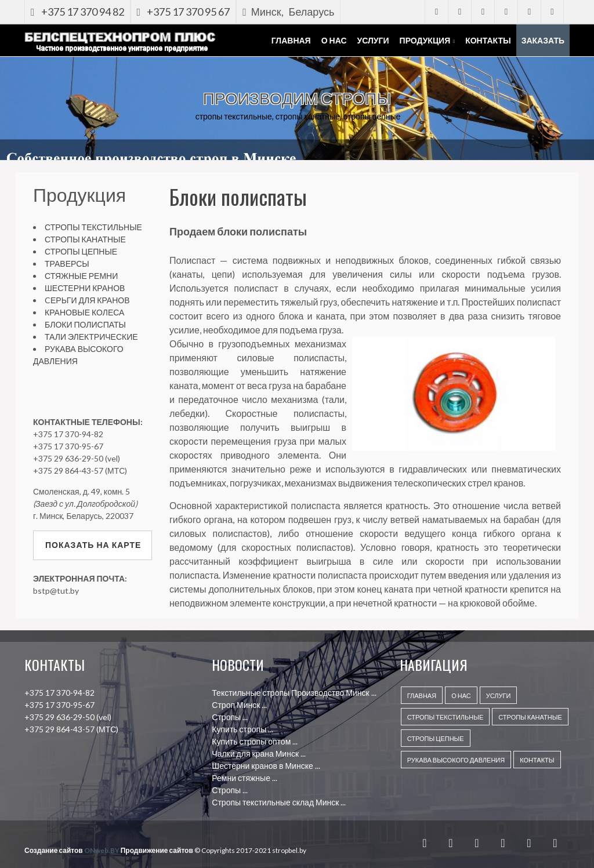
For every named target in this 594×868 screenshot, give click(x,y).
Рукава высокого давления (456, 760)
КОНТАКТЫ (537, 760)
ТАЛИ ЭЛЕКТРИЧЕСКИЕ (91, 337)
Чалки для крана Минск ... (259, 753)
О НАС (461, 696)
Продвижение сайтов (157, 850)
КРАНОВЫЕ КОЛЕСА (84, 312)
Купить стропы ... (242, 729)
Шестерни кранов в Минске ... (266, 766)
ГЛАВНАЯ (422, 696)
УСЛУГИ (499, 696)
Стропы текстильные (445, 717)
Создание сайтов (54, 850)
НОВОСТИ (238, 664)
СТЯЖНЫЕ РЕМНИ (81, 276)
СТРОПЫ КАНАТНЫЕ (85, 239)
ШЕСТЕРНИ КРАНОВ (85, 288)
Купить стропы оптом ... (255, 741)
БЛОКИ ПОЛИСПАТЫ (85, 324)
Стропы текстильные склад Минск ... (279, 802)
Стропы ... (230, 717)
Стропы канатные (530, 717)
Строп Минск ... (239, 705)
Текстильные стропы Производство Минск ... (294, 693)
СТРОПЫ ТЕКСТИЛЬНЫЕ (93, 227)
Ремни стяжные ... (245, 778)
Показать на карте (93, 545)
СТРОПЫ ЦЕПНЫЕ (81, 251)
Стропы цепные (436, 738)
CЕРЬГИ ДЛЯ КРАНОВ (87, 300)
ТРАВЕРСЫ (67, 264)
